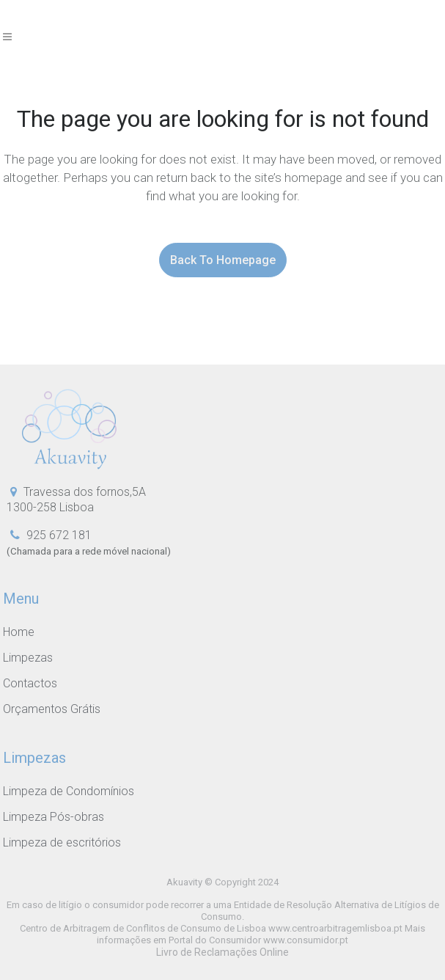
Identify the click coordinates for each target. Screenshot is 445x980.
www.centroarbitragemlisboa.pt (335, 928)
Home (19, 632)
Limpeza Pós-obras (54, 817)
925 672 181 (59, 535)
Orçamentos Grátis (52, 709)
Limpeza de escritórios (62, 843)
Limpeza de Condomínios (69, 791)
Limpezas (28, 658)
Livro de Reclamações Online (222, 952)
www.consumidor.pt (306, 940)
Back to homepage (223, 260)
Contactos (30, 684)
